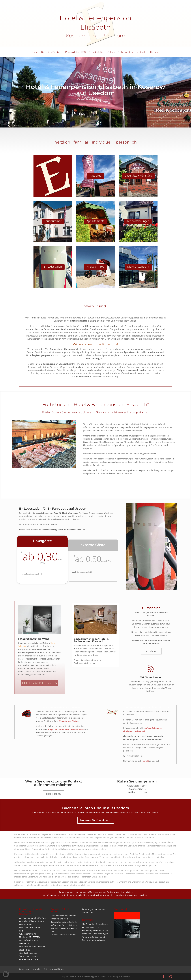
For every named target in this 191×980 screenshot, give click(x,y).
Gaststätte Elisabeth (52, 52)
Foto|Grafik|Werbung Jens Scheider (89, 976)
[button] (6, 974)
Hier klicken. (151, 651)
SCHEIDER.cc (125, 976)
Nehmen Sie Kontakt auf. (96, 820)
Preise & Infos (95, 267)
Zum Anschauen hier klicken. (64, 935)
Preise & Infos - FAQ (75, 52)
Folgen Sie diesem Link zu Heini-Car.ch (66, 729)
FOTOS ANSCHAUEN (40, 683)
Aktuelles (142, 52)
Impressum (24, 969)
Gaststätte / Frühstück (138, 176)
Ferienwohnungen (138, 221)
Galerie (111, 52)
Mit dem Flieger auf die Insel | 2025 (147, 708)
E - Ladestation (97, 52)
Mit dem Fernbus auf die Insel (62, 708)
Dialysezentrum (126, 52)
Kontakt (154, 52)
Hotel (35, 52)
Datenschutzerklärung (54, 969)
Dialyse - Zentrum (138, 267)
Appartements (95, 221)
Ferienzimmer (53, 221)
